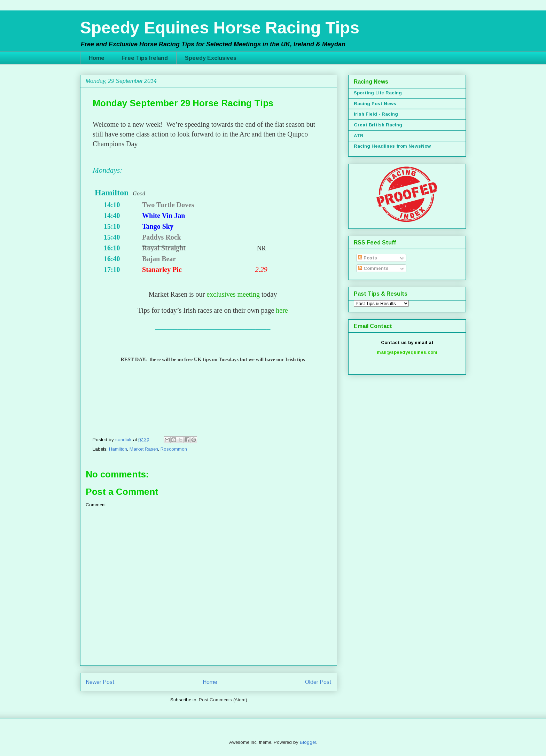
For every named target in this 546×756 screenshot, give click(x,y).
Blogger (308, 742)
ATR (359, 136)
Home (97, 58)
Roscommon (174, 449)
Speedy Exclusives (211, 58)
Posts (368, 258)
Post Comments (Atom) (223, 700)
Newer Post (100, 682)
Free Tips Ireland (145, 58)
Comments (373, 268)
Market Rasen (144, 449)
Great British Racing (378, 125)
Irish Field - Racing (376, 114)
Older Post (318, 682)
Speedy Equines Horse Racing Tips (220, 28)
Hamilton (118, 449)
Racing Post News (375, 104)
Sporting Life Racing (378, 93)
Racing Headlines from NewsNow (392, 146)
